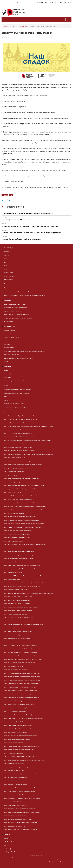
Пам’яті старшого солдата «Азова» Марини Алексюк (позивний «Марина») (23, 583)
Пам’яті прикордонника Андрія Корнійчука (15, 711)
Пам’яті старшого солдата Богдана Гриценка (15, 670)
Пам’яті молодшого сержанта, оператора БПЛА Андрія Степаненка (21, 694)
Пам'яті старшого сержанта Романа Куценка (15, 732)
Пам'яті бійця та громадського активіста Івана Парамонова (19, 809)
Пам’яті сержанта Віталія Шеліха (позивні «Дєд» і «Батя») (19, 704)
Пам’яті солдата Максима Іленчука (13, 572)
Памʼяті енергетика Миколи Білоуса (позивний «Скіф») (18, 819)
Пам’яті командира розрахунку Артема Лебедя (16, 767)
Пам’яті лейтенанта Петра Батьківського (14, 548)
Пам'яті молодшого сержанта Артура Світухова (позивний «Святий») (22, 798)
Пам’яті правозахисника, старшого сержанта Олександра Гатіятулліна (22, 555)
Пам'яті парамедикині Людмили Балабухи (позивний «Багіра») (20, 823)
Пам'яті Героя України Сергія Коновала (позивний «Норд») (19, 725)
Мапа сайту (54, 2)
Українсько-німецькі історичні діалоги (14, 404)
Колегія (5, 266)
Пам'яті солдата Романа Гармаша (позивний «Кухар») (18, 531)
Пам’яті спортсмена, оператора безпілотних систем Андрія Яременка (22, 430)
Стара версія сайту (41, 2)
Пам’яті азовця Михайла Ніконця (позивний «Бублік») (18, 631)
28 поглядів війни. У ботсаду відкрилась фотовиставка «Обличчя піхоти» (36, 212)
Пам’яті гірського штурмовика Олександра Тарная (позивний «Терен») (22, 677)
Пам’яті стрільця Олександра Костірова (14, 753)
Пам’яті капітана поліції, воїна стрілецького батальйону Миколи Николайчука (24, 760)
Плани (5, 259)
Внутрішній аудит (8, 272)
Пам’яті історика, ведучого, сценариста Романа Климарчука (19, 663)
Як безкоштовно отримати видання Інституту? (16, 341)
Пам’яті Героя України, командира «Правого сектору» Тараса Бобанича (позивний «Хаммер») (28, 454)
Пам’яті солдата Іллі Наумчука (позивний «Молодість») (18, 461)
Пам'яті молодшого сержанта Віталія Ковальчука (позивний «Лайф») (22, 680)
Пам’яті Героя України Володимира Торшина (15, 777)
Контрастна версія (66, 2)
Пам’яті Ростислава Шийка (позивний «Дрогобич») (17, 604)
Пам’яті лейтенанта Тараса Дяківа (12, 628)
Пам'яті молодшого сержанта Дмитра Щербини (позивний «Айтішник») (22, 708)
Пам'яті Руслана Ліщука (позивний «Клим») (15, 475)
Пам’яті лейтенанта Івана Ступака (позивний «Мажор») (18, 433)
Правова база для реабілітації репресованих (15, 304)
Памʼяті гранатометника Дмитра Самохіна (15, 805)
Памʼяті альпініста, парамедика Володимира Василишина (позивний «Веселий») (25, 506)
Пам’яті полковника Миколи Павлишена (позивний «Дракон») (20, 621)
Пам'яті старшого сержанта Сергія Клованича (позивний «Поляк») (21, 656)
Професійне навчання (9, 283)
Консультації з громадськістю (11, 337)
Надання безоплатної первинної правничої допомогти (18, 358)
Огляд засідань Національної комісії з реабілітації (17, 314)
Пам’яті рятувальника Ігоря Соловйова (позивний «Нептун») (19, 451)
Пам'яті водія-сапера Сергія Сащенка (13, 541)
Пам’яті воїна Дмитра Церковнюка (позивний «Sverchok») (19, 757)
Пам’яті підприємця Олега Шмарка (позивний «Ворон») (18, 617)
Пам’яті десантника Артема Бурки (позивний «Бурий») (18, 635)
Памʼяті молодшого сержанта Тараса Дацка (15, 743)
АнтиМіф (6, 400)
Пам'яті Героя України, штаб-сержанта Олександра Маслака (19, 781)
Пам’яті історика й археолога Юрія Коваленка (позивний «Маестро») (22, 673)
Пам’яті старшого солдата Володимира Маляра (16, 614)
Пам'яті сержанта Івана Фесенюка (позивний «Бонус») (18, 447)
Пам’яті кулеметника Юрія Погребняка (14, 764)
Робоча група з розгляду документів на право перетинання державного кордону (25, 351)
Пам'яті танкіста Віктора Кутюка (12, 579)
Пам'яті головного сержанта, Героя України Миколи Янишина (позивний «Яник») (25, 649)
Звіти (5, 262)
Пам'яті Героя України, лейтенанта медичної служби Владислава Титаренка (23, 718)
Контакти (7, 834)
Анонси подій (23, 26)
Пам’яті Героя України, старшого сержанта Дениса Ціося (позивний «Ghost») (24, 524)
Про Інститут (7, 252)
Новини (6, 370)
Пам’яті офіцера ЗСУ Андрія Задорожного (15, 826)
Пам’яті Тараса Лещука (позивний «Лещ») (14, 458)
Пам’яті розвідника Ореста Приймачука (14, 471)
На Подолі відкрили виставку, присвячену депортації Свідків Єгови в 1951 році (36, 225)
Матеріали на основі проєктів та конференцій (16, 407)
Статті (5, 397)
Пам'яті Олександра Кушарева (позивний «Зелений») (18, 715)
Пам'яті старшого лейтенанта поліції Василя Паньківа (18, 597)
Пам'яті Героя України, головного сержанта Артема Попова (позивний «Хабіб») (24, 510)
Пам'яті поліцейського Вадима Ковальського (15, 784)
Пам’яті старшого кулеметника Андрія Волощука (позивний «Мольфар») (23, 527)
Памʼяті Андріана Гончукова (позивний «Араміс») (16, 423)
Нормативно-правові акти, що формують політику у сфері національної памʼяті (24, 295)
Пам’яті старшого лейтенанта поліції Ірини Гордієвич (18, 534)
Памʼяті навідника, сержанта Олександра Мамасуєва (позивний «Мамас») (23, 659)
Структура (6, 255)
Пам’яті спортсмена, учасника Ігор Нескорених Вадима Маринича (21, 795)
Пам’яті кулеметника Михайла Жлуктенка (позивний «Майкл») (20, 701)
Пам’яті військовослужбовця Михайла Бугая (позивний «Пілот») (20, 419)
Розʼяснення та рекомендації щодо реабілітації (16, 308)
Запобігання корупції (9, 276)
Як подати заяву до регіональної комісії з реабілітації (18, 318)
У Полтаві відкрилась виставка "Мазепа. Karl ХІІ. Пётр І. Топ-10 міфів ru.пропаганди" (36, 231)
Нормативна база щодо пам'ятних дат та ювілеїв (16, 292)
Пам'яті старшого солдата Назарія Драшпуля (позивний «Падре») (21, 489)
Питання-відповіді (8, 321)
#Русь (11, 195)
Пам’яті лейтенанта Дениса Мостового (14, 513)
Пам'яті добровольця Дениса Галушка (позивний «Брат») (18, 729)
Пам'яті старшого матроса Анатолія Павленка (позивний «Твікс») (21, 691)
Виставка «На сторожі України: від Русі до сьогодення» (36, 238)
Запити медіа (7, 377)
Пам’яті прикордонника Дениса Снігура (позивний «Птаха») (19, 437)
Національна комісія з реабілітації (13, 311)
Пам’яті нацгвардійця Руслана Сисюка (14, 562)
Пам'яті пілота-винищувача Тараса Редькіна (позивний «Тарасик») (21, 416)
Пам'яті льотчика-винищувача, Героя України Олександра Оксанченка (22, 586)
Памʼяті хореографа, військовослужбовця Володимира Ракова (20, 444)
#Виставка (5, 195)
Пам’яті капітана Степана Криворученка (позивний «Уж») (19, 551)
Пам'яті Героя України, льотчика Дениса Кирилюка (17, 739)
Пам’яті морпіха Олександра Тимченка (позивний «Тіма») (19, 750)
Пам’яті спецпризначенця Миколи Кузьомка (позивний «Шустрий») (21, 503)
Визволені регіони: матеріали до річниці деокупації (17, 390)
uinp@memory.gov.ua (13, 849)
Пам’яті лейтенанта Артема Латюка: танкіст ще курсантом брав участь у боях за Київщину (27, 440)
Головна (5, 26)
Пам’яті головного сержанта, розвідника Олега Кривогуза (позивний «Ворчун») (24, 544)
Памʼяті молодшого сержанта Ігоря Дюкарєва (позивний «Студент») (21, 569)
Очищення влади (8, 279)
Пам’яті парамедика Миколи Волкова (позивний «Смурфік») (19, 791)
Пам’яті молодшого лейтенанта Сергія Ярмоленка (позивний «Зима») (22, 774)
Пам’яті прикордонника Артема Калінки (14, 722)
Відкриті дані (7, 344)
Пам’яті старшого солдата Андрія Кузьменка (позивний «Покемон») (21, 746)
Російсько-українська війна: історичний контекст (16, 393)
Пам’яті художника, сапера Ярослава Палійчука (16, 468)
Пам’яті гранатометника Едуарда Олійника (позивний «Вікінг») (20, 652)
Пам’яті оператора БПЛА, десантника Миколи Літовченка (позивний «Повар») (24, 576)
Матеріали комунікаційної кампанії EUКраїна (16, 381)
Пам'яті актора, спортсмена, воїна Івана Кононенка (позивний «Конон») (22, 478)
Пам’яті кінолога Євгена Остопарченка (14, 642)
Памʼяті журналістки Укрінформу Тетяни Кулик (16, 590)
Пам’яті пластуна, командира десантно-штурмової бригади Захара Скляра (23, 624)
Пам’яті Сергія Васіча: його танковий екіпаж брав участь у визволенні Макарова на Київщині (28, 426)
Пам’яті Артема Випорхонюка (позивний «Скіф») (16, 482)
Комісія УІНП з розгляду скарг (11, 355)
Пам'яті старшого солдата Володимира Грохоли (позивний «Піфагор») (22, 812)
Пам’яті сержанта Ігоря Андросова (13, 492)
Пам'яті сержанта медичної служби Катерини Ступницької (19, 558)
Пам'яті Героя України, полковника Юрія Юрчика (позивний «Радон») (22, 565)
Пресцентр (14, 26)
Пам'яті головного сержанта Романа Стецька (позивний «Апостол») (21, 683)
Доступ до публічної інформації (12, 334)
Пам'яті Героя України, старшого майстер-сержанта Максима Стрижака (22, 496)
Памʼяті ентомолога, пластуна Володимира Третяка (17, 538)
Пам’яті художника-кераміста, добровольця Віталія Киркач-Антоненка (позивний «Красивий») (28, 593)
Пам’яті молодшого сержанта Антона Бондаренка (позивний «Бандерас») (23, 465)
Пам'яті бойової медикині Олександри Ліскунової (17, 638)
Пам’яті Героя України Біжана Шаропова (14, 816)
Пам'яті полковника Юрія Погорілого (13, 802)
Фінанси (6, 362)
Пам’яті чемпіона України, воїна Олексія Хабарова (17, 600)
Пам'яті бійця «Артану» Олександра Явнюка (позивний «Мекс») (20, 830)
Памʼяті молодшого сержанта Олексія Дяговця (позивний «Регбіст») (21, 520)
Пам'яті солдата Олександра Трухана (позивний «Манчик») (19, 517)
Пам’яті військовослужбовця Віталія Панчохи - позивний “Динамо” (21, 788)
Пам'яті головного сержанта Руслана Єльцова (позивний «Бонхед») (21, 697)
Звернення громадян (9, 330)
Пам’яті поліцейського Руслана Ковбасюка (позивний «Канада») (20, 736)
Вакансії (6, 269)
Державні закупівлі (9, 348)
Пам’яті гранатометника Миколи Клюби (14, 770)
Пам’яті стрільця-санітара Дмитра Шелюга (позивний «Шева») (20, 687)
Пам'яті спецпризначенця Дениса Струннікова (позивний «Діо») (20, 645)
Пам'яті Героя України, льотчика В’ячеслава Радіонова (18, 611)
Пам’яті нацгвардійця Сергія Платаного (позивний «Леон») (19, 499)
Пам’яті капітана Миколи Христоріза (13, 666)
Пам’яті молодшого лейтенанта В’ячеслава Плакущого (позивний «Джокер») (24, 485)
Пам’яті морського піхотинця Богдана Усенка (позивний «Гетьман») (21, 607)
